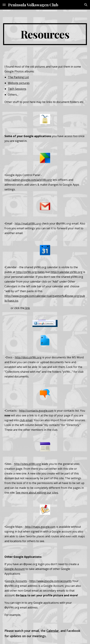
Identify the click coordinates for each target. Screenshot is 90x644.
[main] (45, 34)
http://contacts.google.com (36, 411)
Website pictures (19, 83)
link (27, 308)
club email (26, 420)
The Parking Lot (18, 77)
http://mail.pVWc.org (28, 223)
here (23, 595)
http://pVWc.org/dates (30, 272)
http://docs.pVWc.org (28, 357)
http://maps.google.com (40, 527)
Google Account (15, 569)
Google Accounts (16, 581)
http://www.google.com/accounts (50, 581)
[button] (4, 5)
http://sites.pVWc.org (27, 464)
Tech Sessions (17, 89)
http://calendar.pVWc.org (66, 272)
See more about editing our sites (37, 493)
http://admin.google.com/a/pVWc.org (28, 180)
